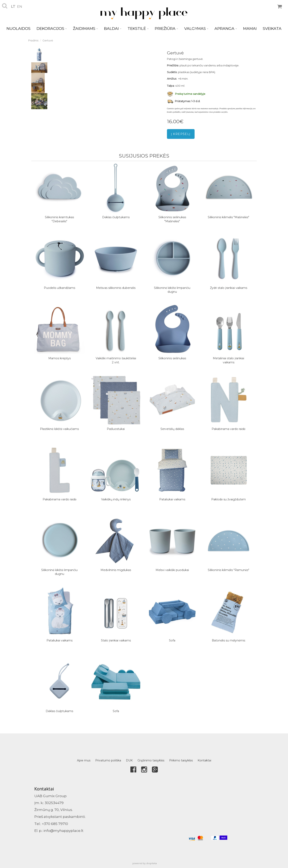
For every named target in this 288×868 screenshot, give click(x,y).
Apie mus (84, 760)
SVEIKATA (272, 29)
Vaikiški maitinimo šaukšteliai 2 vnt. (116, 360)
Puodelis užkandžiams (60, 288)
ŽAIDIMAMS (85, 29)
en (20, 6)
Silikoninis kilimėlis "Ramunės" (228, 570)
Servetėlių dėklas (172, 429)
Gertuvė (48, 40)
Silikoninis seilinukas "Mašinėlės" (172, 219)
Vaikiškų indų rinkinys (116, 499)
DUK (129, 760)
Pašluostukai (116, 429)
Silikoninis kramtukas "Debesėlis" (59, 219)
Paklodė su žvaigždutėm (228, 499)
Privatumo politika (108, 760)
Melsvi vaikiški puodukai (172, 570)
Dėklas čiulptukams (116, 217)
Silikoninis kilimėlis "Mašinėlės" (228, 217)
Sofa (172, 640)
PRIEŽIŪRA (166, 29)
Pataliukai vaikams (172, 499)
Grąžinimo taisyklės (151, 760)
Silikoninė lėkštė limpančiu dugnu (172, 290)
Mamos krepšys (60, 358)
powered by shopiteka (145, 863)
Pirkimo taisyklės (181, 760)
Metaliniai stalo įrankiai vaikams (228, 360)
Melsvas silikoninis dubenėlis (116, 288)
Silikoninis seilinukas (172, 358)
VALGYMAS (196, 29)
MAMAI (250, 29)
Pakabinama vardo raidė (228, 429)
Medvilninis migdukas (116, 570)
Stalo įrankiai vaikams (116, 640)
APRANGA (226, 29)
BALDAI (113, 29)
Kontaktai (204, 760)
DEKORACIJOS (52, 29)
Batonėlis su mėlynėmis (228, 640)
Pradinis (33, 40)
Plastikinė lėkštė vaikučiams (59, 429)
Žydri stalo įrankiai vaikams (229, 288)
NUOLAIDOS (18, 29)
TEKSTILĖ (138, 29)
